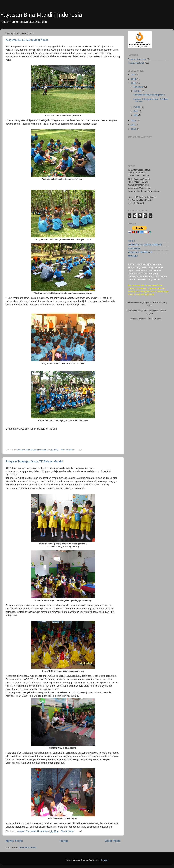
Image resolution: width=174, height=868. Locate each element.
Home (64, 841)
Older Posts (113, 841)
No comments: (68, 450)
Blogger (104, 860)
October (138, 91)
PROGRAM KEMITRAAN (140, 252)
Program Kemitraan (137, 59)
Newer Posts (14, 841)
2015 (134, 75)
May (136, 115)
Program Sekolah (136, 63)
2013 (134, 83)
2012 (134, 121)
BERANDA (133, 256)
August (137, 107)
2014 (134, 79)
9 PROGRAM (134, 248)
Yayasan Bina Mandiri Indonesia (41, 15)
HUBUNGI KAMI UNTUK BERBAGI (145, 245)
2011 (134, 125)
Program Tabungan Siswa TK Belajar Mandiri (34, 461)
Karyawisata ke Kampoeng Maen (27, 40)
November (139, 87)
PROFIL (132, 241)
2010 (134, 129)
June (136, 111)
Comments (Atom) (28, 847)
